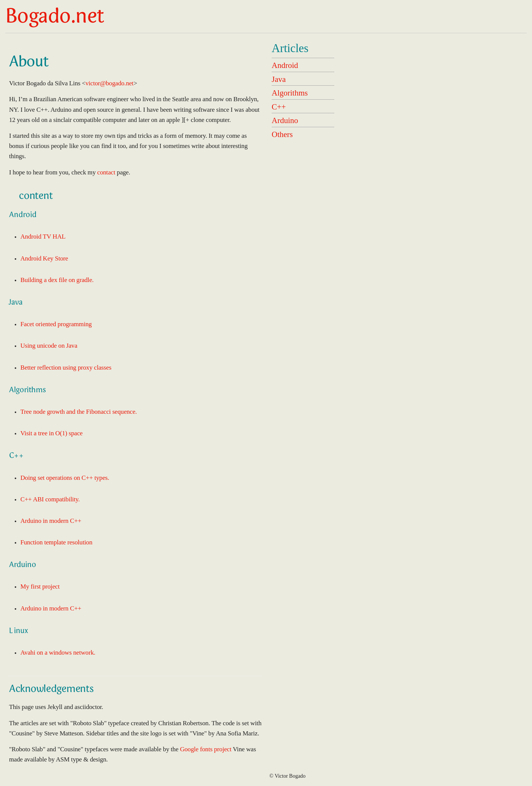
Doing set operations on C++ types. (65, 478)
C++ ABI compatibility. (50, 499)
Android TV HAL (43, 237)
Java (279, 79)
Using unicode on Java (49, 346)
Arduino (285, 120)
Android (285, 65)
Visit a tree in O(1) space (52, 433)
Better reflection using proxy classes (66, 368)
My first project (40, 586)
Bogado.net (55, 18)
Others (282, 134)
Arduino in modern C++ (51, 521)
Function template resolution (56, 542)
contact (106, 172)
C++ (279, 107)
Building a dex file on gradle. (57, 280)
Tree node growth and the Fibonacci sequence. (79, 412)
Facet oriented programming (56, 324)
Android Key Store (44, 258)
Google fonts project (206, 749)
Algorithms (290, 93)
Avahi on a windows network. (58, 653)
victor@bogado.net (109, 83)
